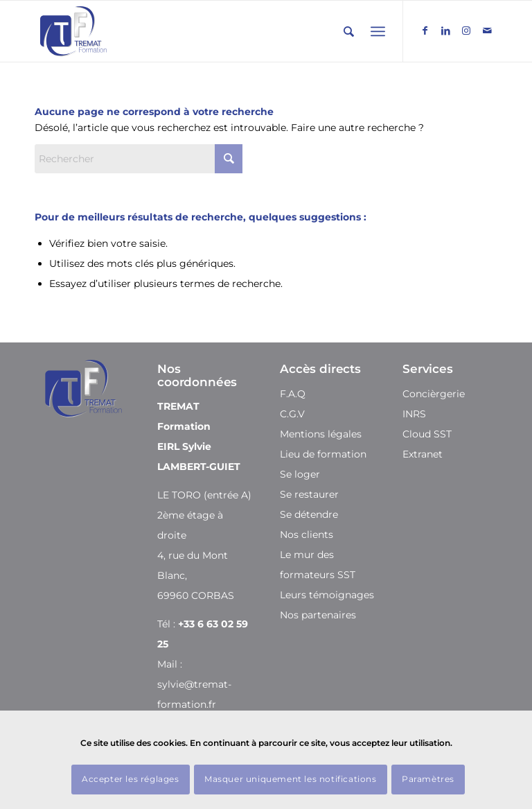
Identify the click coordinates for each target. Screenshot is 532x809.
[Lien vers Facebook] (425, 31)
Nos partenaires (318, 615)
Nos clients (307, 534)
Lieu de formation (323, 454)
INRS (414, 414)
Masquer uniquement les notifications (291, 779)
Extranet (423, 454)
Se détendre (309, 514)
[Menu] (378, 32)
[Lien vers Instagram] (466, 31)
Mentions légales (321, 434)
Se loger (300, 474)
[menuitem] (349, 32)
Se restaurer (309, 494)
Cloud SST (427, 434)
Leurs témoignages (327, 595)
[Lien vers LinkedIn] (445, 31)
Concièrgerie (434, 394)
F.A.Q (293, 394)
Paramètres (428, 779)
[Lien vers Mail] (487, 31)
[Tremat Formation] (73, 31)
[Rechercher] (349, 32)
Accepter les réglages (131, 779)
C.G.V (292, 414)
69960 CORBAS (196, 595)
